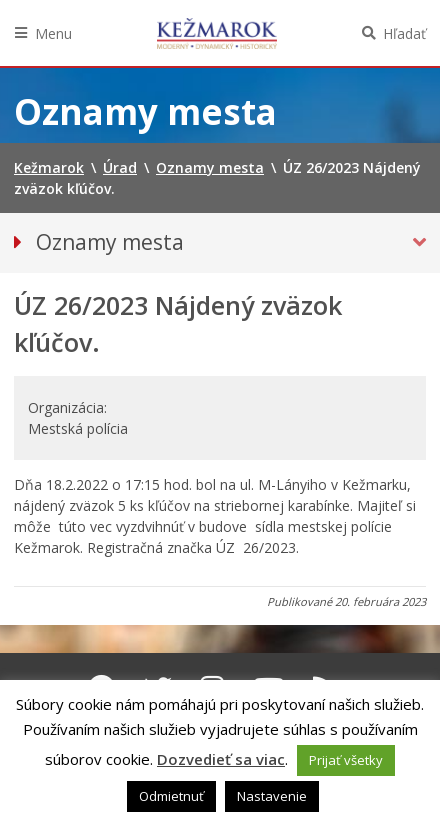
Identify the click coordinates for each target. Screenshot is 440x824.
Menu (53, 33)
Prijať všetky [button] (346, 760)
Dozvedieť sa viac (221, 759)
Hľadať (404, 33)
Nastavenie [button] (272, 796)
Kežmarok (217, 33)
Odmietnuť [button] (171, 796)
